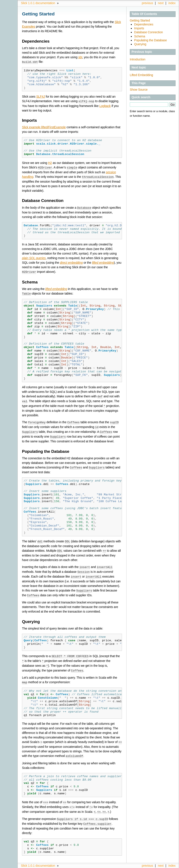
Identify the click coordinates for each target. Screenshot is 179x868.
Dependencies (144, 24)
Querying (140, 44)
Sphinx (166, 865)
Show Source (139, 90)
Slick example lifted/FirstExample (44, 127)
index (172, 3)
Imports (139, 28)
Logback (105, 105)
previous (147, 3)
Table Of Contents (144, 14)
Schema (140, 36)
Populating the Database (150, 40)
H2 (50, 162)
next (161, 3)
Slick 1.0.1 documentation (38, 3)
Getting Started (140, 20)
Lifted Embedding (141, 75)
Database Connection (149, 32)
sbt (80, 57)
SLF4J (41, 96)
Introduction (138, 59)
